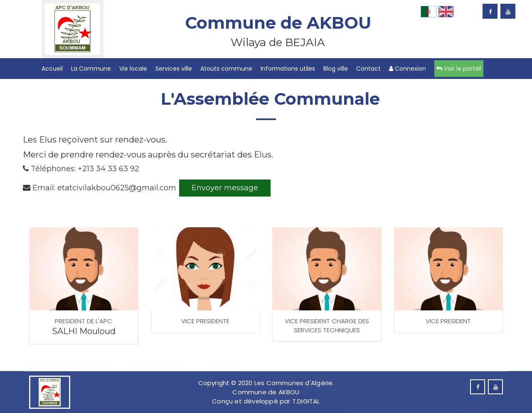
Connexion (408, 69)
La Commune (91, 69)
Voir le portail (459, 69)
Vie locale (133, 69)
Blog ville (336, 69)
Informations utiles (288, 69)
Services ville (174, 69)
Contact (368, 69)
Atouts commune (226, 69)
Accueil (52, 69)
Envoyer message (225, 188)
